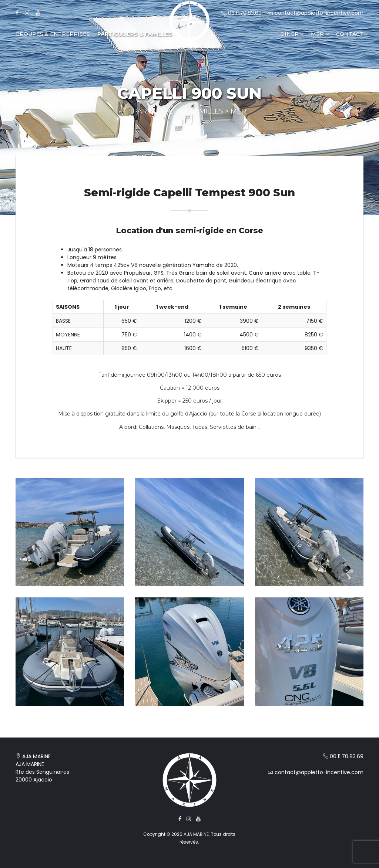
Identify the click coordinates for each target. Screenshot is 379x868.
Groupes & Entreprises (53, 34)
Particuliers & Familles (135, 34)
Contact (350, 34)
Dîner (292, 34)
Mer (320, 34)
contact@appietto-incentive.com (316, 13)
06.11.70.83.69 (242, 13)
